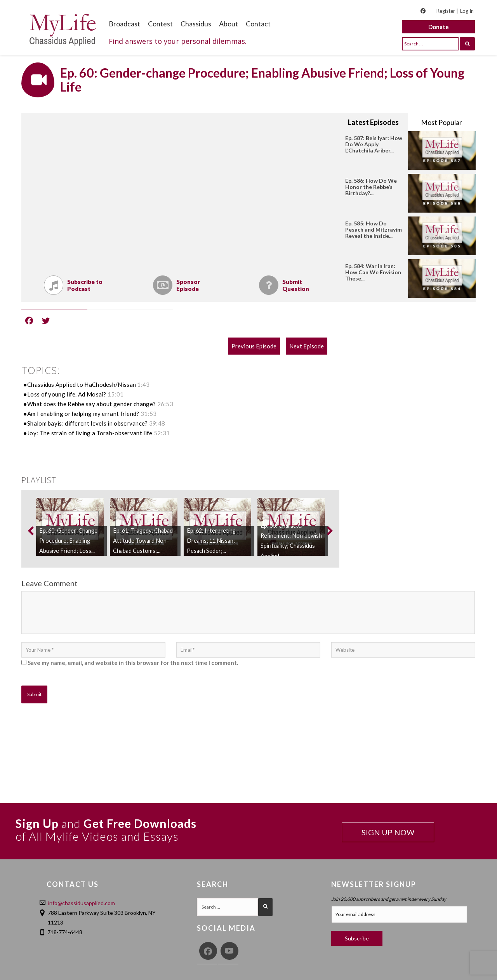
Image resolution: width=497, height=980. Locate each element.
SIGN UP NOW (388, 832)
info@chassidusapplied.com (82, 903)
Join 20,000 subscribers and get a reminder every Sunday (389, 899)
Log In (467, 11)
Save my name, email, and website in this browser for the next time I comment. (133, 663)
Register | (447, 11)
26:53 (165, 404)
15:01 (116, 394)
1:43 (143, 384)
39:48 (157, 423)
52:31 (162, 433)
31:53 (149, 414)
